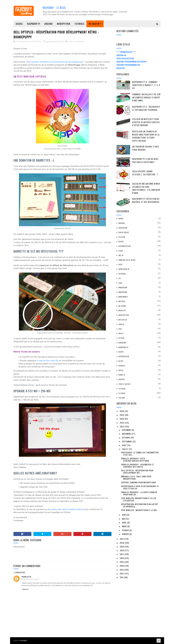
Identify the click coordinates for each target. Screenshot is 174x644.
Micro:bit (122, 311)
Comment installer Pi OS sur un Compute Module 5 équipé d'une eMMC (146, 97)
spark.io (122, 375)
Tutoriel (122, 393)
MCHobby (24, 641)
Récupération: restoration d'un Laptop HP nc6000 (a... (140, 505)
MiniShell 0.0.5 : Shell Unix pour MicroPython (136, 478)
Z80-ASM (122, 398)
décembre (127, 430)
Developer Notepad (125, 58)
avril (125, 522)
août (125, 445)
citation (122, 237)
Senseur (122, 366)
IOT (120, 278)
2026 (122, 411)
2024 (122, 419)
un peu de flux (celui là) (47, 361)
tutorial (122, 389)
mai (124, 519)
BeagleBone (123, 228)
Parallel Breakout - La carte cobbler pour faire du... (139, 493)
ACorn (121, 219)
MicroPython (64, 24)
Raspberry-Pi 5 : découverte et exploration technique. (146, 108)
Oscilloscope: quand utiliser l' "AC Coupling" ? (145, 173)
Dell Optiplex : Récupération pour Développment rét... (137, 472)
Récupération (79, 41)
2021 (122, 539)
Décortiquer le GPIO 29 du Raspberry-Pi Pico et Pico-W (140, 487)
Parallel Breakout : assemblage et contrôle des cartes (138, 466)
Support (122, 379)
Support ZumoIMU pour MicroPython (138, 482)
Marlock (26, 577)
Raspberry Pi (34, 24)
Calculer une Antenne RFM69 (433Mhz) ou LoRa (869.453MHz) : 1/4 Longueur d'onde (146, 188)
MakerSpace (123, 292)
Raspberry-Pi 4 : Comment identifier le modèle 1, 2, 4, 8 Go (146, 85)
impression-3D (124, 269)
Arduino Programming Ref (128, 65)
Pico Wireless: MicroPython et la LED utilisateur (139, 499)
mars (125, 526)
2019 (122, 547)
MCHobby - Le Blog (54, 8)
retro (121, 361)
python (121, 338)
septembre (127, 441)
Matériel (122, 301)
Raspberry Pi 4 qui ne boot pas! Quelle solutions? (145, 160)
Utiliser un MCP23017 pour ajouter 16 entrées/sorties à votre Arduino (146, 122)
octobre (126, 437)
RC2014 (121, 352)
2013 (122, 570)
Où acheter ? (95, 24)
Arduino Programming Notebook (132, 62)
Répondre (25, 589)
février (126, 530)
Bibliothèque (124, 232)
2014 (122, 566)
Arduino (48, 24)
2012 (122, 573)
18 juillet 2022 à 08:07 (31, 579)
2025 (122, 415)
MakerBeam (123, 288)
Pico (120, 329)
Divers (121, 242)
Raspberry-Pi (123, 347)
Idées (121, 265)
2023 (122, 423)
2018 (122, 550)
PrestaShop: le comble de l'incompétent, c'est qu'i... (140, 454)
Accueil (19, 24)
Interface (122, 274)
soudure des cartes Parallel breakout (67, 509)
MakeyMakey (123, 297)
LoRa (120, 283)
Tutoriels (79, 24)
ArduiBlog (121, 55)
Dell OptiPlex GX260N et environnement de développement (55, 62)
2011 (122, 577)
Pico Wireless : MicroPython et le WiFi (139, 510)
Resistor (121, 68)
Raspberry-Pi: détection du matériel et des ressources (146, 200)
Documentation (125, 246)
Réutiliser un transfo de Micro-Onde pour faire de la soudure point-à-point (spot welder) (146, 136)
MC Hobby (122, 306)
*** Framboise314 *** (126, 52)
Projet (70, 41)
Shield (121, 370)
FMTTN (121, 255)
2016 (122, 558)
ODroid (121, 324)
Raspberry (122, 343)
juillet (126, 449)
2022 (122, 426)
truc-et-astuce (125, 384)
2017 (122, 554)
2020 (122, 543)
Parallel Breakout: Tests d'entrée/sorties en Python (135, 460)
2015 (122, 562)
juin (124, 515)
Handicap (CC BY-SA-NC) (127, 260)
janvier (126, 534)
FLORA (121, 251)
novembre (127, 434)
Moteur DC (123, 320)
